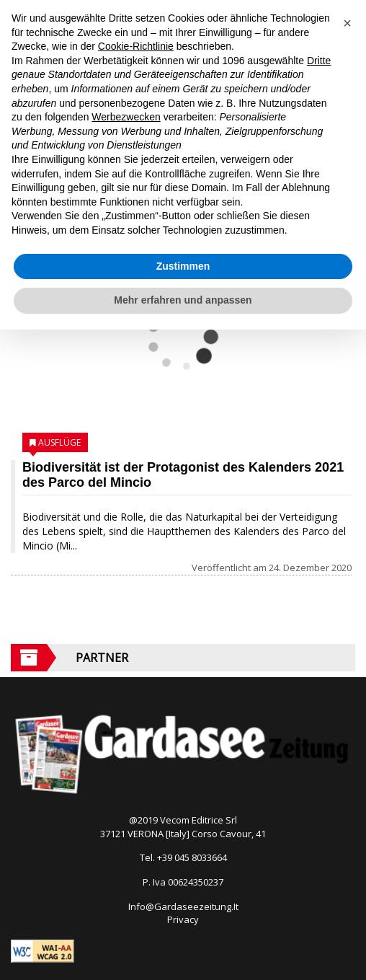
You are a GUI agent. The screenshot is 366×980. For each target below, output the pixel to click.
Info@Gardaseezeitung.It (183, 906)
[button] (347, 23)
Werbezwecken (126, 117)
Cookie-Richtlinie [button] (136, 46)
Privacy (183, 919)
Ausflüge (59, 442)
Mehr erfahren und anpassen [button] (183, 300)
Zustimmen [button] (183, 266)
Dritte (319, 61)
